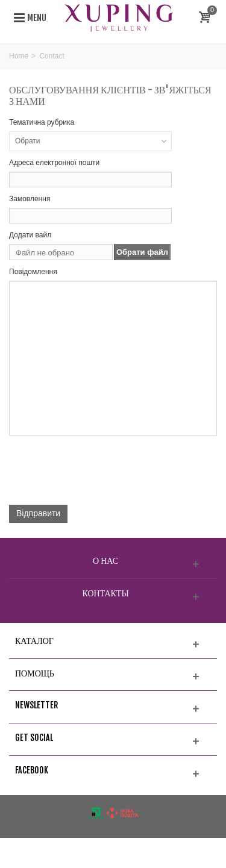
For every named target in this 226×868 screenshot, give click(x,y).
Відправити (38, 513)
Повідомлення (33, 272)
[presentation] (101, 472)
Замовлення (30, 199)
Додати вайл (30, 235)
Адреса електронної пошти (54, 163)
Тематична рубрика (42, 122)
